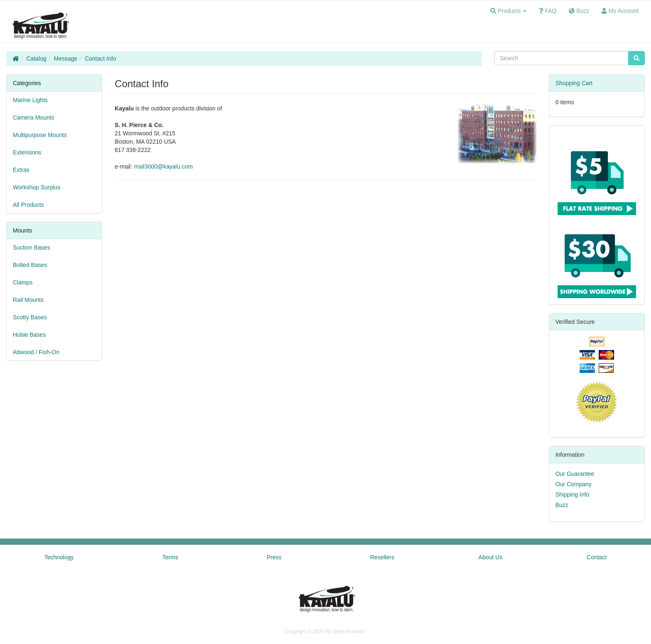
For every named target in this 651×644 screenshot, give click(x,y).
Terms (170, 557)
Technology (59, 557)
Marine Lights (30, 100)
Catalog (37, 59)
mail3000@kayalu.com (163, 167)
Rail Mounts (28, 300)
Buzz (562, 505)
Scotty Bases (30, 317)
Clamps (23, 282)
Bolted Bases (30, 265)
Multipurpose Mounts (40, 135)
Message (66, 59)
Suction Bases (32, 247)
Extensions (27, 152)
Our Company (574, 484)
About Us (491, 557)
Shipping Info (573, 495)
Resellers (382, 557)
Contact (597, 557)
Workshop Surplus (37, 187)
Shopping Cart (574, 83)
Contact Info (100, 59)
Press (274, 557)
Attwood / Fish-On (36, 352)
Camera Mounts (34, 118)
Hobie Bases (29, 335)
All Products (28, 205)
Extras (21, 170)
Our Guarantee (575, 474)
